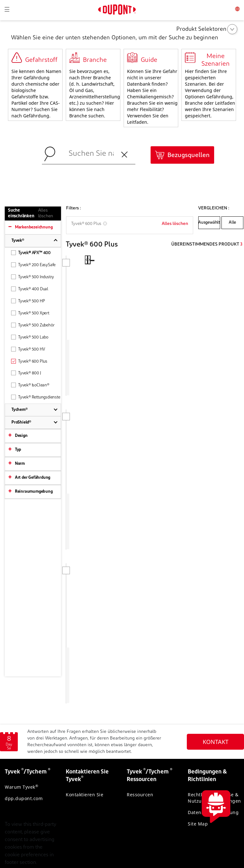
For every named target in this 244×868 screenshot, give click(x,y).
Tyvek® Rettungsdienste (36, 397)
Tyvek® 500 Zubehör (33, 325)
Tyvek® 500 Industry (33, 277)
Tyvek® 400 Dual (30, 289)
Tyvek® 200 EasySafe (33, 265)
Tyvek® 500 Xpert (30, 313)
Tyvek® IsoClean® (30, 385)
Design (21, 436)
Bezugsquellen (189, 155)
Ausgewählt (209, 223)
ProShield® (21, 422)
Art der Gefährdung (33, 478)
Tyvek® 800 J (26, 373)
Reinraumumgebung (34, 492)
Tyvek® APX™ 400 (31, 253)
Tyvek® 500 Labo (30, 337)
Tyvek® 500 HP (28, 301)
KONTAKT (216, 701)
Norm (20, 464)
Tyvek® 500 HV (28, 349)
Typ (18, 450)
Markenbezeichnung (34, 227)
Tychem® (20, 410)
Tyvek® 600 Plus (29, 361)
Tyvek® (18, 241)
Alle (232, 223)
